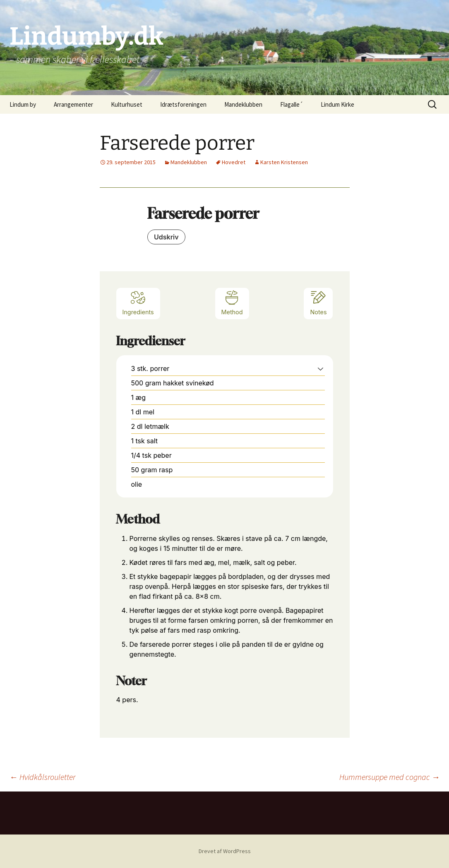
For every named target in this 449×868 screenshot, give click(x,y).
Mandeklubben (243, 104)
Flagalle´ (292, 104)
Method (232, 302)
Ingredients (138, 302)
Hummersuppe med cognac (390, 777)
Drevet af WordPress (225, 851)
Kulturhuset (127, 104)
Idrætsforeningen (183, 104)
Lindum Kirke (337, 104)
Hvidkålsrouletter (42, 777)
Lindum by (23, 104)
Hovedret (234, 162)
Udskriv (166, 237)
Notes (318, 302)
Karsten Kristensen (284, 162)
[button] (321, 368)
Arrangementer (73, 104)
